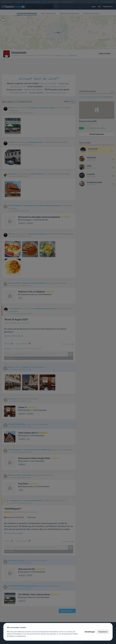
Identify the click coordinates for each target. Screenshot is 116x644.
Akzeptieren (103, 632)
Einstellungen (90, 632)
